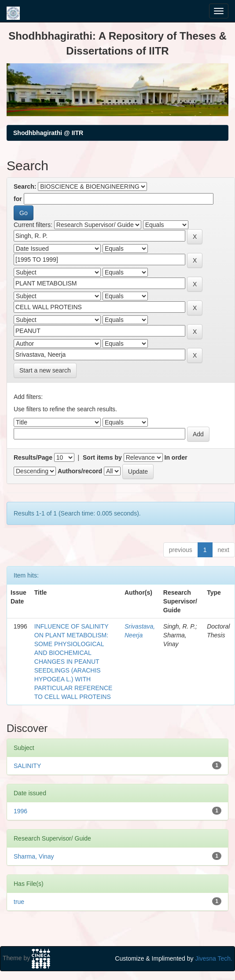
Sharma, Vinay (34, 856)
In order (176, 457)
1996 (20, 811)
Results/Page (33, 457)
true (19, 902)
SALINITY (27, 766)
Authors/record (80, 471)
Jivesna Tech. (214, 958)
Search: (25, 186)
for (18, 199)
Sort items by (102, 457)
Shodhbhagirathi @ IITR (48, 133)
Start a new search (45, 370)
